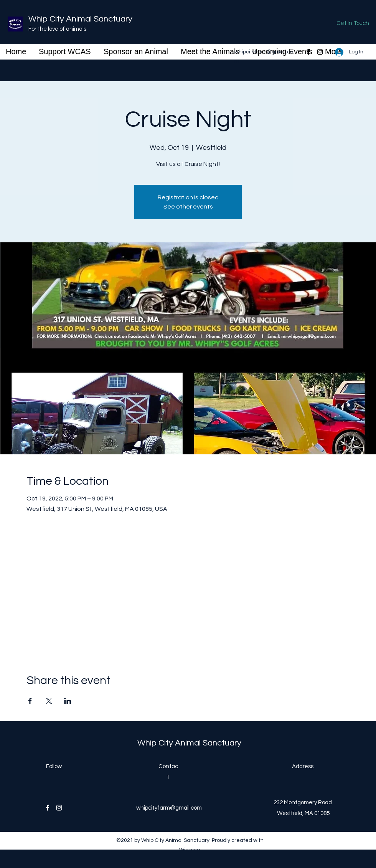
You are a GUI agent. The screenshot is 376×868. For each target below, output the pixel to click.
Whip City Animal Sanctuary (80, 19)
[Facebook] (308, 52)
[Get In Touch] (353, 24)
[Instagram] (320, 52)
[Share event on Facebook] (30, 701)
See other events (188, 207)
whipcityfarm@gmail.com (169, 808)
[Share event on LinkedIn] (68, 701)
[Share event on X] (49, 701)
